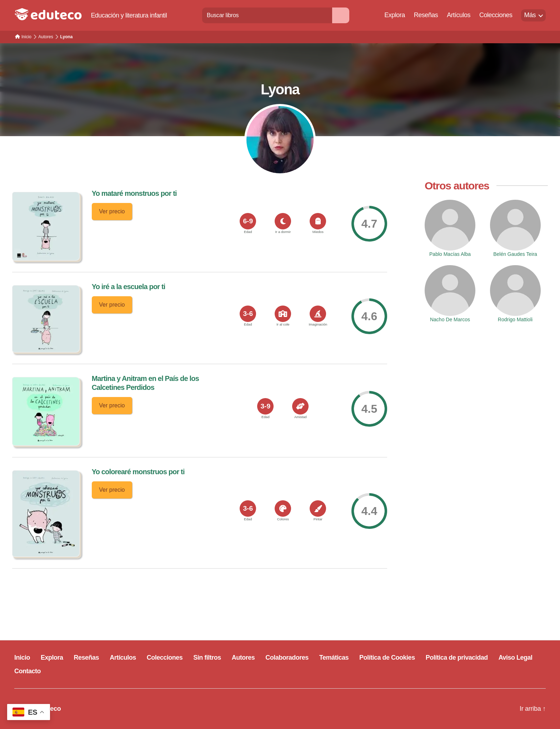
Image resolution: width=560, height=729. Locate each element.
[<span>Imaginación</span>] (318, 314)
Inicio (22, 658)
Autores (243, 658)
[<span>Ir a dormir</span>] (283, 221)
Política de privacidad (457, 658)
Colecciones (496, 15)
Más (530, 15)
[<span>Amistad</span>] (300, 406)
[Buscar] (341, 15)
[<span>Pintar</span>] (318, 509)
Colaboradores (287, 658)
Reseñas (426, 15)
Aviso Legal (516, 658)
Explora (395, 15)
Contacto (27, 671)
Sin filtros (207, 658)
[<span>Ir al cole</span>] (283, 314)
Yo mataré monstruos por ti (134, 193)
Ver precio (112, 211)
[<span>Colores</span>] (283, 509)
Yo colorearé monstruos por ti (138, 472)
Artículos (459, 15)
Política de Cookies (387, 658)
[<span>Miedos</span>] (318, 221)
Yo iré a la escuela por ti (129, 287)
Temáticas (334, 658)
